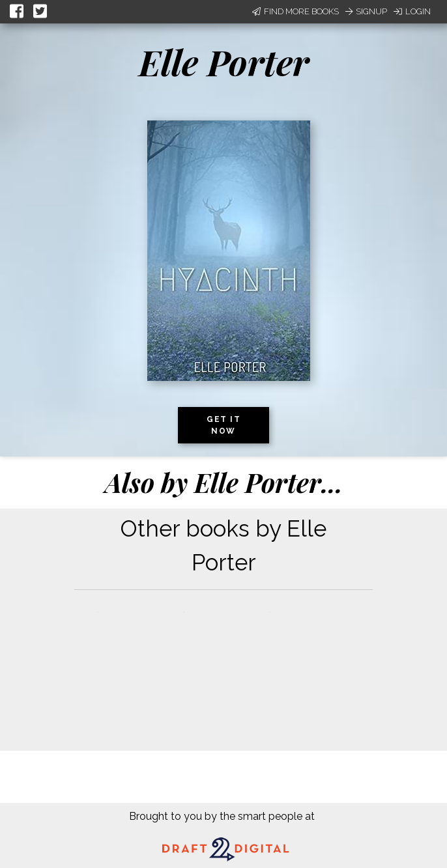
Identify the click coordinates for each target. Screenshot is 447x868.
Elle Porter (224, 62)
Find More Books (296, 11)
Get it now (223, 425)
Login (412, 11)
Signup (366, 11)
